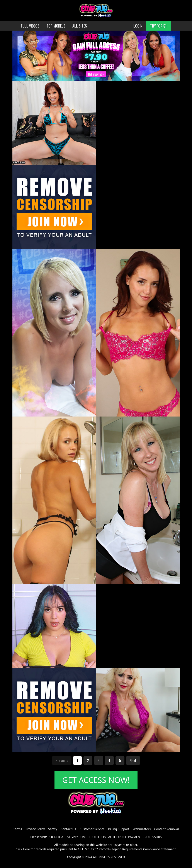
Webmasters (142, 829)
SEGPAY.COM (76, 837)
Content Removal (167, 829)
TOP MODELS (56, 26)
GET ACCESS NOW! (96, 780)
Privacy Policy (35, 829)
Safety (53, 829)
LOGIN (138, 26)
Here (26, 849)
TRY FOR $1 (158, 26)
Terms (18, 829)
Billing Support (119, 829)
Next (133, 760)
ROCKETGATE (57, 837)
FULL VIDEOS (30, 26)
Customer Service (92, 829)
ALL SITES (80, 26)
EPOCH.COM (98, 837)
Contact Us (68, 829)
